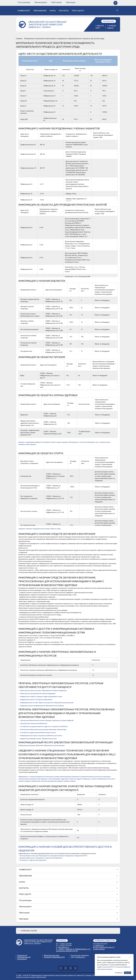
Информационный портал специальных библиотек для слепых (41, 736)
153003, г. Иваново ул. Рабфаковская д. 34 (74, 949)
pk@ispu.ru (100, 945)
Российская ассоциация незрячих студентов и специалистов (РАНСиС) (44, 727)
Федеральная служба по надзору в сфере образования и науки (41, 697)
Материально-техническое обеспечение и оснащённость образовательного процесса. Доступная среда (64, 39)
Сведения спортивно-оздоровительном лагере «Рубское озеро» (40, 529)
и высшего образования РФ (54, 957)
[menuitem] (24, 2)
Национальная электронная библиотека (34, 724)
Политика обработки (105, 955)
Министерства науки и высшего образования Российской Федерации (43, 691)
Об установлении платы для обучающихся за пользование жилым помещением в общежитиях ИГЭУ (53, 856)
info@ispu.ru (80, 957)
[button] (68, 931)
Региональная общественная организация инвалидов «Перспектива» (43, 730)
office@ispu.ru (64, 947)
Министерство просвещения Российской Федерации (38, 694)
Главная (19, 39)
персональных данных (106, 957)
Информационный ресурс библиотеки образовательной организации (42, 745)
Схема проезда (99, 949)
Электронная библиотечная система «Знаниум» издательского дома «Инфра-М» (47, 720)
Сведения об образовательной (24, 956)
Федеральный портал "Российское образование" (37, 700)
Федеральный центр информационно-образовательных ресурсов (42, 706)
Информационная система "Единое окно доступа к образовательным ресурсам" (47, 703)
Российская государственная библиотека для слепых (38, 733)
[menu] (47, 2)
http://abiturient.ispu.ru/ (105, 947)
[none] (24, 2)
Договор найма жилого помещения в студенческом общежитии (41, 858)
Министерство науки (52, 955)
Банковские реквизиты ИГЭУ (67, 951)
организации (22, 959)
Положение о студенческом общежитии (33, 860)
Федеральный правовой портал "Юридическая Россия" (39, 739)
